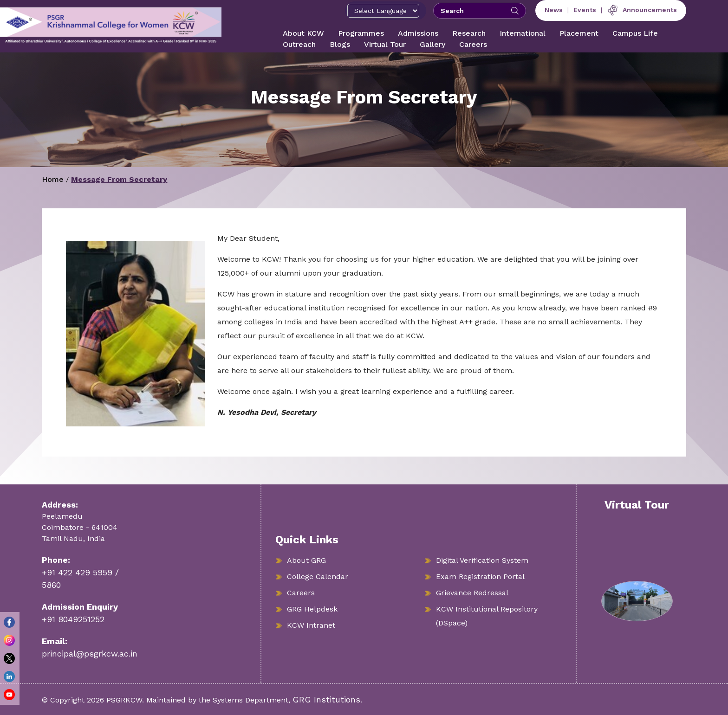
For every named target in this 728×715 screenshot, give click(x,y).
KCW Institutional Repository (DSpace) (487, 616)
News (554, 10)
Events (585, 10)
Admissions (418, 33)
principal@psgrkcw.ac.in (90, 654)
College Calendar (318, 577)
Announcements (642, 10)
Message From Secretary (119, 179)
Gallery (432, 44)
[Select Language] (383, 11)
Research (469, 33)
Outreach (299, 44)
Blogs (340, 44)
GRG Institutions (326, 699)
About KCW (303, 33)
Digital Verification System (482, 560)
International (523, 33)
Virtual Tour (385, 44)
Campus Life (635, 33)
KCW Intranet (311, 625)
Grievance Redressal (472, 593)
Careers (473, 44)
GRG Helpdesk (312, 609)
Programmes (361, 33)
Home (53, 179)
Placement (579, 33)
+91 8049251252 (73, 619)
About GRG (306, 560)
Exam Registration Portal (480, 577)
